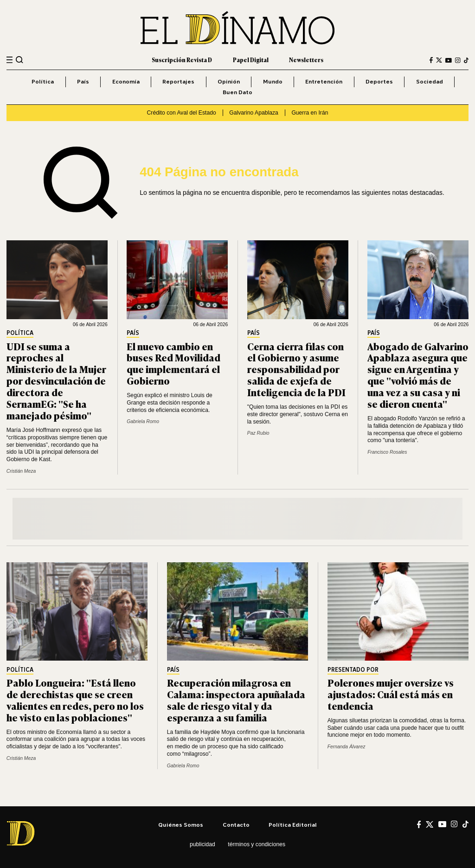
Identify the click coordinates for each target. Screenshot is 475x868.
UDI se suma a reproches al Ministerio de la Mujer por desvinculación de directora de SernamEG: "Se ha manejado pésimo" (56, 380)
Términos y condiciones (257, 844)
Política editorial (293, 825)
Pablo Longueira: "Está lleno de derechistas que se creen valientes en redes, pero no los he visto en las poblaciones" (75, 700)
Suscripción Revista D (182, 60)
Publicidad (202, 844)
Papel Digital (251, 60)
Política (43, 81)
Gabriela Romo (143, 421)
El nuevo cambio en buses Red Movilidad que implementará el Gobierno (173, 363)
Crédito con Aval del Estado (182, 113)
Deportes (379, 81)
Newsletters (306, 60)
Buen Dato (237, 92)
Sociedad (430, 81)
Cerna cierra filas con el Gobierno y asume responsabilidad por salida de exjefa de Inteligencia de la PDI (296, 369)
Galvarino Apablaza (254, 113)
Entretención (324, 81)
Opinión (229, 81)
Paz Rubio (258, 433)
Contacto (236, 825)
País (83, 81)
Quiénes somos (181, 825)
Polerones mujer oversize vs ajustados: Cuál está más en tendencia (391, 694)
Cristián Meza (21, 471)
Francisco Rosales (387, 452)
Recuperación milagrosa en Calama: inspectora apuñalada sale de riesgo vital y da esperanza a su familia (236, 700)
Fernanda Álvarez (347, 747)
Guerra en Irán (310, 113)
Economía (126, 81)
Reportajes (178, 81)
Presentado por (353, 670)
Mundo (273, 81)
